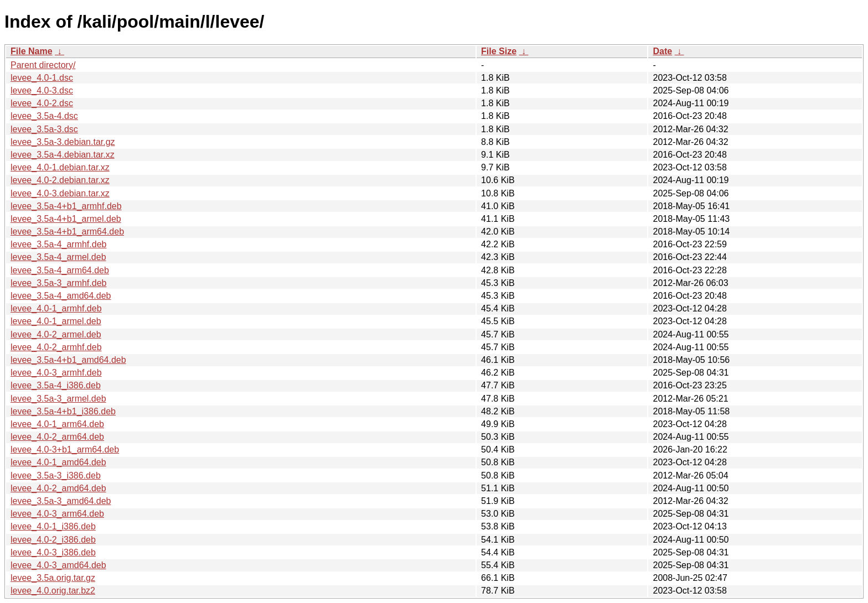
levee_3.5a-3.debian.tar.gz (63, 142)
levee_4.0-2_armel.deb (56, 334)
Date (662, 51)
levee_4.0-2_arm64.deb (57, 437)
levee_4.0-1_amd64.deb (58, 462)
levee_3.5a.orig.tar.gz (53, 578)
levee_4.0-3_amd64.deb (58, 565)
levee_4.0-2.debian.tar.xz (60, 180)
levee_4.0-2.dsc (42, 103)
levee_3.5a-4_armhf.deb (58, 244)
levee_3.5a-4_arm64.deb (60, 270)
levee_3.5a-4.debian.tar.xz (63, 155)
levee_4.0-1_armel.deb (56, 321)
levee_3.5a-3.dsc (44, 129)
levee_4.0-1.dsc (42, 78)
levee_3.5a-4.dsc (44, 116)
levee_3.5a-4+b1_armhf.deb (66, 206)
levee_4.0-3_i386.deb (53, 552)
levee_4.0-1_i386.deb (53, 526)
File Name (32, 51)
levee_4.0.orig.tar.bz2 (53, 591)
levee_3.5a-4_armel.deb (58, 257)
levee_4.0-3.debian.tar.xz (60, 193)
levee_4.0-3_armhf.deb (56, 373)
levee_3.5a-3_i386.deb (56, 475)
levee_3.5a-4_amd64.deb (61, 296)
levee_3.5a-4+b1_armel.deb (66, 219)
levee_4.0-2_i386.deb (53, 540)
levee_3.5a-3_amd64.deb (61, 501)
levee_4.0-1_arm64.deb (57, 424)
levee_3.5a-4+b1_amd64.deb (68, 360)
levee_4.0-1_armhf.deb (56, 308)
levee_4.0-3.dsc (42, 90)
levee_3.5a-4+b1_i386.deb (63, 411)
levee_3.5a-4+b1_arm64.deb (67, 232)
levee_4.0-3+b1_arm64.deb (65, 449)
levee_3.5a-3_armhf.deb (58, 283)
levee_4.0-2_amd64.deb (58, 488)
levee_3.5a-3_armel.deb (58, 399)
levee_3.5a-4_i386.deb (56, 385)
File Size (499, 51)
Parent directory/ (43, 65)
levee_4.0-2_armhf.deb (56, 347)
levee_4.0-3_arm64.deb (57, 514)
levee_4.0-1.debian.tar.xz (60, 167)
